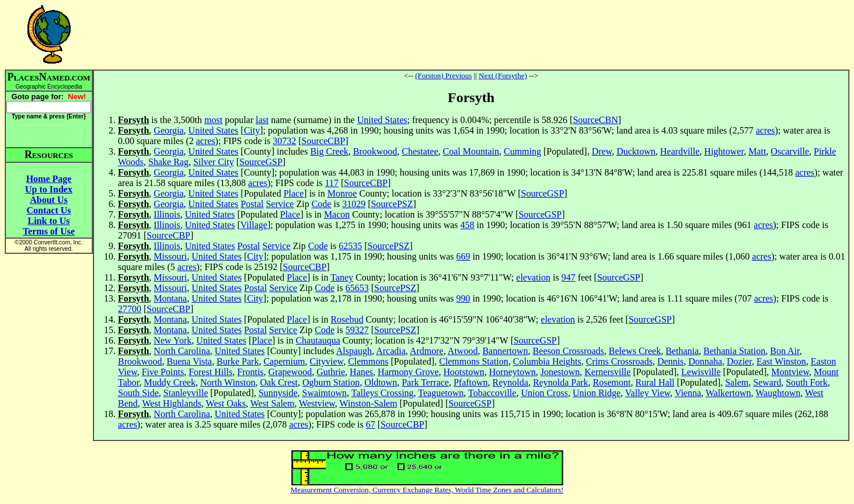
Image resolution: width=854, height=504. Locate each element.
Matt (757, 151)
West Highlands (172, 403)
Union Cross (544, 393)
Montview (790, 372)
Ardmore (427, 351)
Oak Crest (279, 382)
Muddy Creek (169, 382)
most (213, 120)
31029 (354, 204)
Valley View (648, 393)
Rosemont (612, 382)
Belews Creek (635, 351)
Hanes (361, 372)
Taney (342, 277)
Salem (737, 382)
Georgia (168, 130)
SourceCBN (595, 120)
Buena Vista (189, 361)
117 (332, 183)
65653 (357, 288)
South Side (138, 393)
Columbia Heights (547, 361)
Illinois (167, 214)
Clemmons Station (474, 361)
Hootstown (464, 372)
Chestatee (420, 151)
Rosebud (347, 319)
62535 (350, 246)
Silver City (214, 162)
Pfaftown (471, 382)
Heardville (680, 151)
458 (468, 225)
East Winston (781, 361)
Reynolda (510, 382)
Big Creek (329, 151)
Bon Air (785, 351)
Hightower (724, 151)
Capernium (284, 361)
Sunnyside (278, 393)
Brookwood (375, 151)
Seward (767, 382)
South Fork (807, 382)
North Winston (228, 382)
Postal (252, 204)
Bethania (682, 351)
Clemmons (368, 361)
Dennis (670, 361)
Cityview (327, 361)
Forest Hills (210, 372)
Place (294, 193)
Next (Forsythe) (503, 76)
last (262, 120)
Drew (602, 151)
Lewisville (701, 372)
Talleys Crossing (383, 393)
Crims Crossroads (619, 361)
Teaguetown (441, 393)
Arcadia (391, 351)
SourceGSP (261, 162)
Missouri (170, 256)
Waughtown (778, 393)
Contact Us (49, 210)
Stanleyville (186, 393)
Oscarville (790, 151)
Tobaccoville (492, 393)
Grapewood (290, 372)
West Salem (273, 403)
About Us (48, 200)
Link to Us (48, 221)
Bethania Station (734, 351)
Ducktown (636, 151)
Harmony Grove (408, 372)
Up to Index (49, 189)
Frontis (250, 372)
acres (766, 130)
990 (463, 298)
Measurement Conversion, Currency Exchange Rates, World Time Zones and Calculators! (427, 490)
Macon (337, 214)
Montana (170, 298)
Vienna (688, 393)
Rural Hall (655, 382)
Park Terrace (425, 382)
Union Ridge (597, 393)
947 (569, 277)
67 (371, 424)
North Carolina (182, 351)
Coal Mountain (471, 151)
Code (322, 204)
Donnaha (705, 361)
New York (172, 340)
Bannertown (505, 351)
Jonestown (560, 372)
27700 (130, 309)
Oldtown (381, 382)
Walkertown (728, 393)
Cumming (522, 151)
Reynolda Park (561, 382)
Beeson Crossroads (569, 351)
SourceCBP (324, 141)
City (252, 130)
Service (280, 204)
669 (463, 256)
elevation (533, 277)
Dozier (739, 361)
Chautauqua (318, 340)
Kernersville (607, 372)
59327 (357, 330)
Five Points (163, 372)
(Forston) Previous (443, 76)
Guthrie (331, 372)
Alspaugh (354, 351)
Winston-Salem (368, 403)
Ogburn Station (331, 382)
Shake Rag (168, 162)
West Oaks (226, 403)
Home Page (49, 179)
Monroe (342, 193)
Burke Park (238, 361)
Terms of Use (49, 231)
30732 (284, 141)
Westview (317, 403)
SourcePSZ (392, 204)
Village (254, 225)
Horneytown (513, 372)
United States (382, 120)
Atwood (463, 351)
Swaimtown (325, 393)
